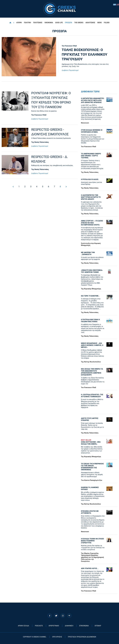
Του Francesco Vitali (69, 46)
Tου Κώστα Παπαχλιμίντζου (92, 480)
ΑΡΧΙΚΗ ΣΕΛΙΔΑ (24, 626)
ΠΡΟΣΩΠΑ (69, 23)
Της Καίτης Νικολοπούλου (91, 362)
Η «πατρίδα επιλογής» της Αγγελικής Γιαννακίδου (92, 396)
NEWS (100, 23)
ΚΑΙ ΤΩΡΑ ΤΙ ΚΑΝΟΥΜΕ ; (90, 296)
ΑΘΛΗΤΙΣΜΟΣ (90, 23)
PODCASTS (39, 626)
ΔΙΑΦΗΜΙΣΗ (69, 626)
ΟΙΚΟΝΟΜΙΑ (49, 23)
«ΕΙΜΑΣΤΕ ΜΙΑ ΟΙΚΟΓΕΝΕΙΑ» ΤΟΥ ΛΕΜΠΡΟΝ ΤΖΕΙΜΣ (92, 271)
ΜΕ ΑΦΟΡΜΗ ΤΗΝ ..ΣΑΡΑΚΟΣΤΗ (88, 253)
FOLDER (107, 23)
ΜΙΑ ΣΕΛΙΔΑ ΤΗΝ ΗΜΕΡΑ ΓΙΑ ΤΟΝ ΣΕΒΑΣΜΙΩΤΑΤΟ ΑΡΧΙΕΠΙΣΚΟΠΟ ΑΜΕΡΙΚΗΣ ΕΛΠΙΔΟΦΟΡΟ (92, 372)
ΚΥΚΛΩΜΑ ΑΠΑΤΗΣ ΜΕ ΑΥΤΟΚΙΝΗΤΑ (90, 512)
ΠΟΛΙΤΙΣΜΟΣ (38, 23)
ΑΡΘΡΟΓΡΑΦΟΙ (54, 626)
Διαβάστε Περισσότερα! (70, 70)
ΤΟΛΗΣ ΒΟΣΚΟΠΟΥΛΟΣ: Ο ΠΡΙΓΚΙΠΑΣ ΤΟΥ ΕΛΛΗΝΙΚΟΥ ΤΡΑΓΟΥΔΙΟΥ (85, 54)
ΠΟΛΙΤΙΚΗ (27, 23)
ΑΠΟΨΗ (19, 23)
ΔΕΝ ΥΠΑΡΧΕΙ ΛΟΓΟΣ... (90, 568)
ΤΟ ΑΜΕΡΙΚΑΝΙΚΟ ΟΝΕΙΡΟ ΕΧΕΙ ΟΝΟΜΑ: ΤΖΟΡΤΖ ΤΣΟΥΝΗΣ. (91, 156)
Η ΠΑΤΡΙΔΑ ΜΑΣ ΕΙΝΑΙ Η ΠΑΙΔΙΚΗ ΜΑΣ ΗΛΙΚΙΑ (90, 321)
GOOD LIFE (59, 23)
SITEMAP (98, 626)
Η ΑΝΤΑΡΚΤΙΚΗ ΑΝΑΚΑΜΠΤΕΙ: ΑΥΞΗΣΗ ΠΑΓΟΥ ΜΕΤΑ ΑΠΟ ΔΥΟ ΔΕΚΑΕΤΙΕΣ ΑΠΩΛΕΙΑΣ (93, 100)
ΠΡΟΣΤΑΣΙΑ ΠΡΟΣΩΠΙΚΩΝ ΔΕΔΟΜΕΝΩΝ (82, 637)
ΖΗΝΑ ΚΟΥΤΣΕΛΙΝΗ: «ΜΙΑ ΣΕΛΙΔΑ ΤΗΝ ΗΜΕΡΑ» (93, 442)
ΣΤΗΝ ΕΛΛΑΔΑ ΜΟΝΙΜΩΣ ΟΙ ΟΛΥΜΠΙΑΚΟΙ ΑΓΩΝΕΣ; (92, 131)
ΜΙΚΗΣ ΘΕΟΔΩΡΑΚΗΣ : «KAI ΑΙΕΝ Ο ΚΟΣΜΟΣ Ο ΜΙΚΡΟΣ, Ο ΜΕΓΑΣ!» (92, 345)
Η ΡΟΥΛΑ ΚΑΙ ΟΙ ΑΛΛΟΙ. (90, 179)
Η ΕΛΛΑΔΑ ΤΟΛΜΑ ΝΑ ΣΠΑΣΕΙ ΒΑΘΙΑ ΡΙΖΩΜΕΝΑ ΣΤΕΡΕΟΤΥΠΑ (92, 541)
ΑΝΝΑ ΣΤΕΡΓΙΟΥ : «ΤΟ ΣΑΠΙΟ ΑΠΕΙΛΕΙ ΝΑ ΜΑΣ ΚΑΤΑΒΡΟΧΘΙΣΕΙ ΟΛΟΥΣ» (92, 223)
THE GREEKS (79, 23)
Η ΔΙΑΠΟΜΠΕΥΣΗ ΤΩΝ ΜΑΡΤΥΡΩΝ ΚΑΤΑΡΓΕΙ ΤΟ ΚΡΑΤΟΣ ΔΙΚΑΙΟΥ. (91, 197)
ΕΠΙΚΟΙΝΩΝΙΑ (84, 626)
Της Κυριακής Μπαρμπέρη (91, 289)
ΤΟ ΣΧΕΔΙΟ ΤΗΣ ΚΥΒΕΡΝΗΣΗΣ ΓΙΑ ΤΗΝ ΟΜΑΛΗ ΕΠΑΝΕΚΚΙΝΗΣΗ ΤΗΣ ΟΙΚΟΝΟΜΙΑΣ (92, 467)
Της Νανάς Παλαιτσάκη (90, 172)
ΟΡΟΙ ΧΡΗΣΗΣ (57, 637)
